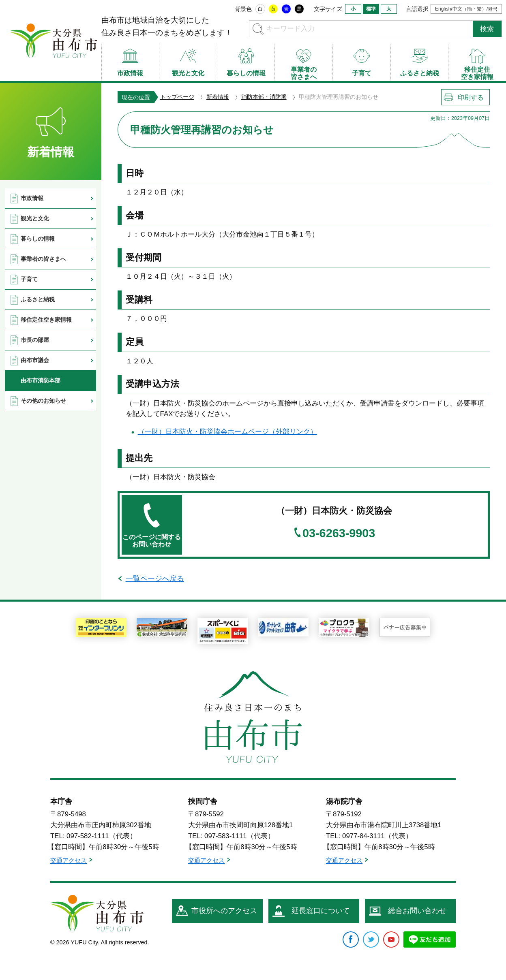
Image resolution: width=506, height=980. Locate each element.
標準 (371, 9)
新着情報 (218, 97)
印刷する (471, 97)
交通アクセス (69, 861)
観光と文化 (35, 218)
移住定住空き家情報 (46, 320)
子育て (29, 279)
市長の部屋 (35, 340)
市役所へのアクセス (224, 911)
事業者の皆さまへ (43, 259)
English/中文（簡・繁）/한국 (466, 9)
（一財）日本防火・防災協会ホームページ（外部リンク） (227, 432)
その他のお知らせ (43, 401)
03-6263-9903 (339, 533)
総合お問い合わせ (417, 911)
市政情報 (32, 198)
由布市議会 (35, 360)
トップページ (177, 97)
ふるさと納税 (38, 299)
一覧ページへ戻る (155, 579)
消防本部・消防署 (264, 97)
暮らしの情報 (38, 239)
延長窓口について (321, 911)
